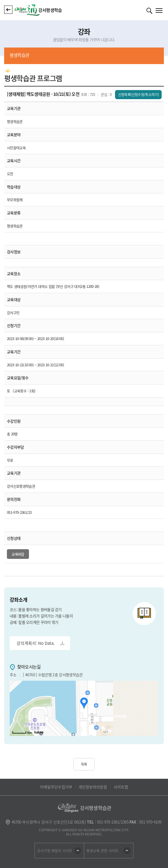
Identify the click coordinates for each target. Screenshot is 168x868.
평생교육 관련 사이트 (102, 850)
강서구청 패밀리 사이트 (55, 850)
